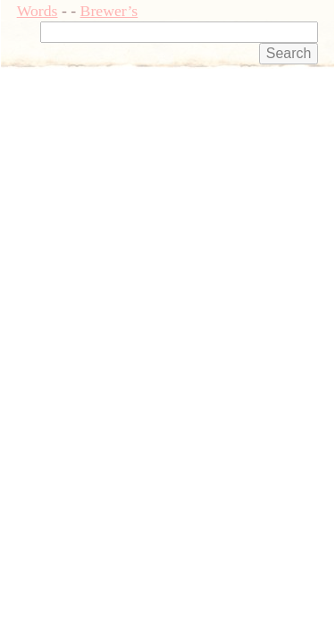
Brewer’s (109, 11)
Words (38, 11)
